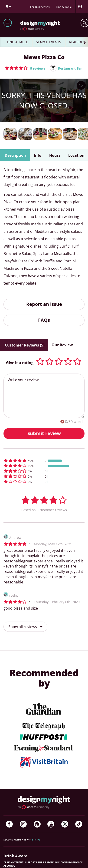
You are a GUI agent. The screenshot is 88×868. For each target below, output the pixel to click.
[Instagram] (23, 824)
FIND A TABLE (17, 42)
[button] (25, 68)
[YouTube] (51, 824)
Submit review (44, 433)
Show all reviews (25, 627)
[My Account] (81, 7)
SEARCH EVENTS (49, 42)
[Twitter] (65, 824)
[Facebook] (9, 824)
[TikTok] (79, 824)
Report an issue (44, 304)
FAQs (44, 320)
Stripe (36, 840)
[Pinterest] (37, 824)
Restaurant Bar (70, 68)
